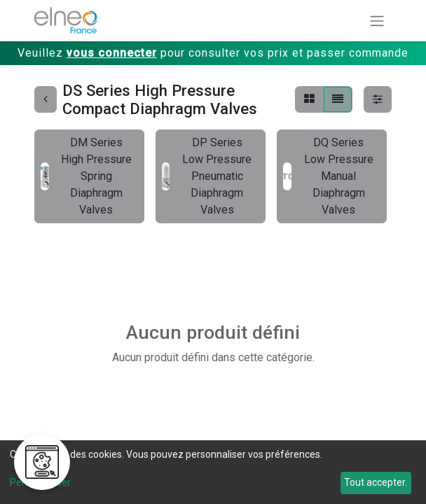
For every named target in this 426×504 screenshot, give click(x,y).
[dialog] (213, 472)
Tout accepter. (376, 482)
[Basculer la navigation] (377, 21)
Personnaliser (40, 482)
